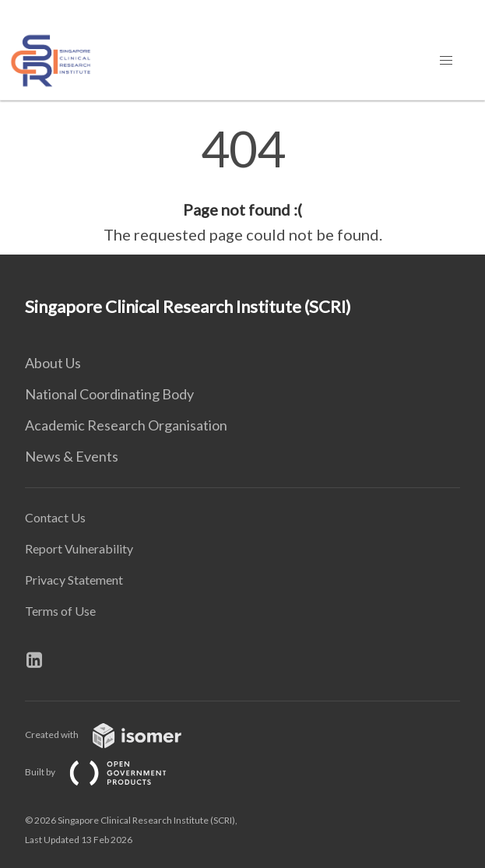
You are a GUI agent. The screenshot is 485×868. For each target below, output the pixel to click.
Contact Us (55, 517)
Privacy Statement (74, 580)
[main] (242, 185)
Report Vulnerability (79, 548)
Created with (116, 734)
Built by (108, 772)
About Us (53, 363)
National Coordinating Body (109, 394)
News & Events (72, 456)
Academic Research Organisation (126, 425)
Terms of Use (60, 611)
